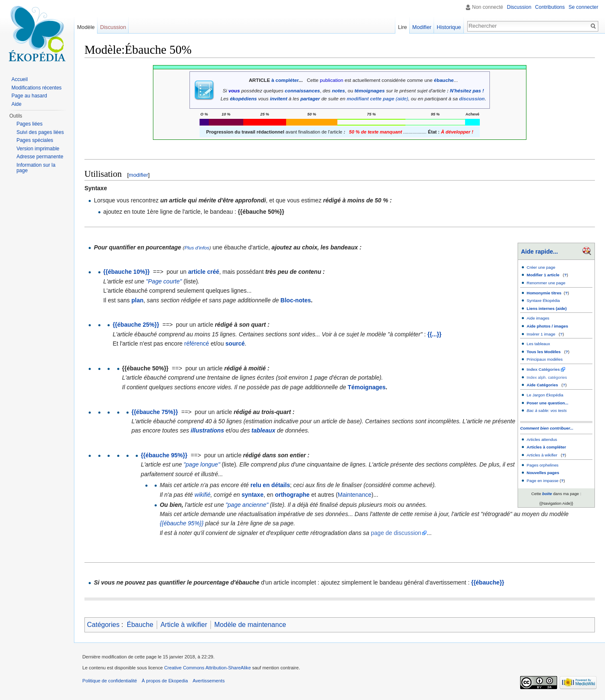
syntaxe (253, 495)
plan (138, 300)
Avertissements (208, 681)
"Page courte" (164, 281)
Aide (16, 104)
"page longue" (202, 464)
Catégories (103, 625)
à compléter (285, 80)
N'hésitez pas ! (467, 90)
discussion (472, 98)
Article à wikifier (184, 625)
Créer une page (541, 267)
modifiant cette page (370, 98)
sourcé (235, 343)
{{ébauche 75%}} (155, 412)
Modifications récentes (36, 88)
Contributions (550, 7)
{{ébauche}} (488, 582)
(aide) (402, 98)
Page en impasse (543, 481)
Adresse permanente (40, 157)
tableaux (264, 430)
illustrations (207, 430)
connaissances (302, 90)
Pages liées (29, 124)
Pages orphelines (543, 465)
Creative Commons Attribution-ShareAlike (208, 668)
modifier (138, 175)
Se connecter (583, 7)
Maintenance (355, 495)
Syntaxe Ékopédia (543, 300)
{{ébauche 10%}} (127, 272)
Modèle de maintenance (250, 625)
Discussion (519, 7)
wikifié (203, 495)
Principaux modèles (545, 359)
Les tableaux (539, 344)
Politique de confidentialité (110, 681)
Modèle (86, 27)
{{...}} (434, 334)
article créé (204, 272)
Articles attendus (542, 439)
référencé (197, 343)
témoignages (370, 90)
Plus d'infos (197, 248)
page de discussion (396, 533)
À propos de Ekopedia (165, 681)
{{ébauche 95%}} (164, 455)
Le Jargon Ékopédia (545, 395)
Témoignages (367, 387)
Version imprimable (38, 149)
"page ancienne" (247, 505)
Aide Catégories (543, 385)
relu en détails (270, 485)
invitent (278, 98)
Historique (449, 27)
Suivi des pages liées (40, 132)
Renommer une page (546, 283)
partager (310, 98)
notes (338, 90)
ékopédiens (243, 98)
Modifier (422, 27)
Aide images (538, 318)
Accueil (20, 79)
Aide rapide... (539, 252)
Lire (402, 27)
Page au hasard (29, 96)
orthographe (292, 495)
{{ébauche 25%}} (136, 325)
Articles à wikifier (542, 455)
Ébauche (140, 625)
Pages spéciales (35, 140)
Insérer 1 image (541, 334)
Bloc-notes (296, 300)
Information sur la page (36, 168)
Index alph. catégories (547, 377)
